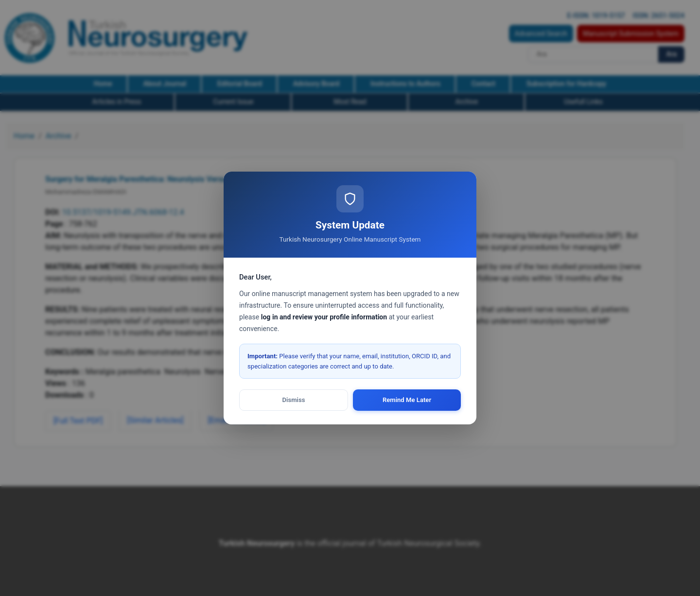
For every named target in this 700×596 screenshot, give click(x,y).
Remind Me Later (407, 400)
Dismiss (294, 400)
